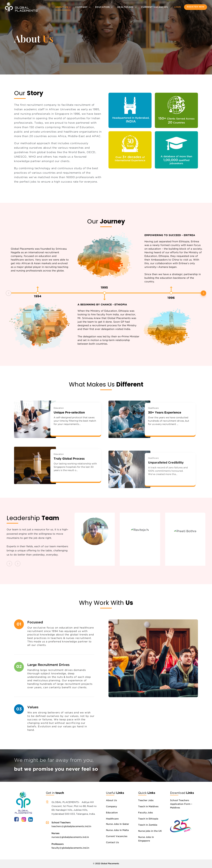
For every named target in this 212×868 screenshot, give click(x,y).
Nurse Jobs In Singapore (146, 839)
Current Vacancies (154, 7)
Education (102, 7)
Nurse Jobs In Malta (117, 830)
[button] (203, 293)
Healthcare (125, 7)
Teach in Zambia (148, 825)
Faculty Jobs (146, 813)
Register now (196, 7)
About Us (62, 7)
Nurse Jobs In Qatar (118, 824)
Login (177, 7)
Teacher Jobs (146, 800)
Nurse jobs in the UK (150, 831)
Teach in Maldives (148, 807)
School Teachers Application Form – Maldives (181, 804)
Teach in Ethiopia (148, 819)
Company (81, 7)
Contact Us (112, 843)
